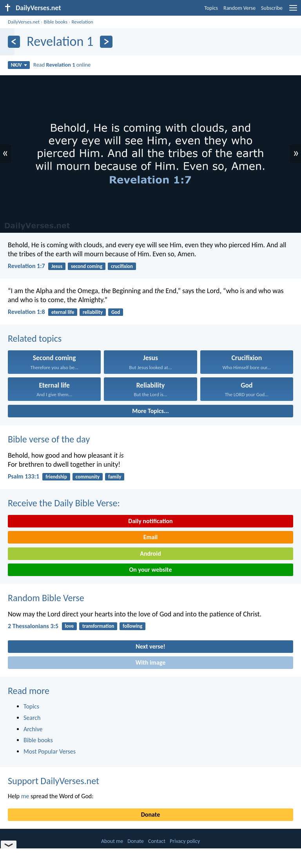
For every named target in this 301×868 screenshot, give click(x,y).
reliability (93, 312)
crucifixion (122, 266)
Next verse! (150, 646)
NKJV (19, 65)
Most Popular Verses (50, 751)
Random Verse (239, 8)
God (116, 312)
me (25, 796)
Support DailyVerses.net (53, 781)
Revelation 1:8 (26, 312)
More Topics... (150, 411)
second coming (87, 266)
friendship (56, 477)
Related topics (35, 338)
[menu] (293, 11)
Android (150, 554)
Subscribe (272, 8)
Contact (157, 841)
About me (112, 841)
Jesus (57, 266)
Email (151, 537)
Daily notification (150, 521)
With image (151, 662)
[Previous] (14, 42)
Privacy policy (185, 841)
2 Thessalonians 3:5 (33, 626)
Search (32, 718)
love (69, 626)
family (115, 477)
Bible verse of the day (49, 439)
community (88, 477)
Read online (62, 65)
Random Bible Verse (46, 598)
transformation (98, 626)
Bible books (55, 22)
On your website (151, 570)
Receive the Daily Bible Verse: (64, 503)
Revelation (82, 22)
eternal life (63, 312)
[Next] (106, 42)
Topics (211, 8)
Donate (150, 815)
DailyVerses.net (24, 22)
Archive (33, 729)
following (132, 626)
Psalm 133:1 (24, 476)
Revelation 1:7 (26, 266)
